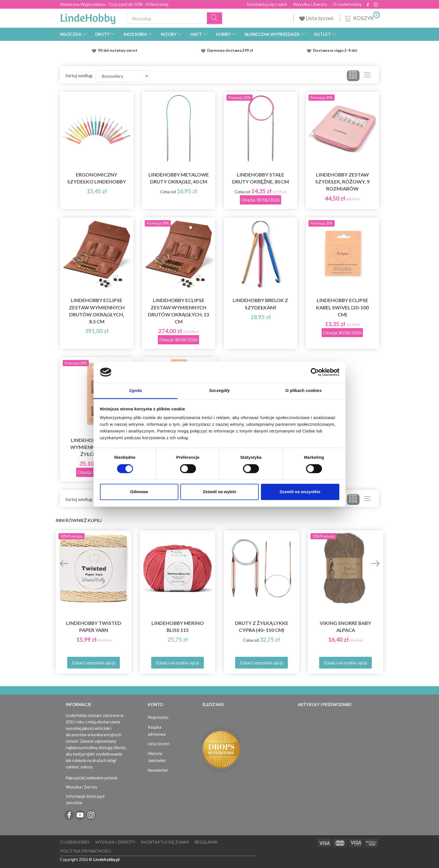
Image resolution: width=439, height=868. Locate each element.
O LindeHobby (347, 4)
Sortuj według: (79, 75)
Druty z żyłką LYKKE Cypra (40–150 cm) (262, 627)
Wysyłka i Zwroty (310, 4)
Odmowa (139, 492)
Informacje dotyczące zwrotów (85, 799)
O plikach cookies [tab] (303, 391)
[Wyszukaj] (215, 18)
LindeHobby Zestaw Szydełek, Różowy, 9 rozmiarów (342, 182)
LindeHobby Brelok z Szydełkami (260, 304)
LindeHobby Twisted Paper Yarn (94, 627)
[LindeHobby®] (88, 17)
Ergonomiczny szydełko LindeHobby (97, 178)
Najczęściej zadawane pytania (92, 778)
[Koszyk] (362, 17)
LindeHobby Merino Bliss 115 (178, 627)
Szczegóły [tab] (219, 391)
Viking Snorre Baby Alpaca (345, 627)
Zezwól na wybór (219, 492)
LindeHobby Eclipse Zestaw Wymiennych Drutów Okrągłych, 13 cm (178, 311)
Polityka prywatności (86, 851)
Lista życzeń (317, 18)
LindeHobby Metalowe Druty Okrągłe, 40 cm (179, 178)
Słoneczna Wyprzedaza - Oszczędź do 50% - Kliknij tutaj (114, 4)
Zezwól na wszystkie (300, 492)
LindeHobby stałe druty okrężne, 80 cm (261, 178)
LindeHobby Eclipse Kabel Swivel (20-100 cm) (342, 307)
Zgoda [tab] (136, 391)
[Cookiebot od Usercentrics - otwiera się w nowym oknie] (315, 372)
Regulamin (206, 842)
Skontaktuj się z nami (267, 4)
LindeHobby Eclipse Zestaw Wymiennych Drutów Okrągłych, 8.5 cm (97, 311)
